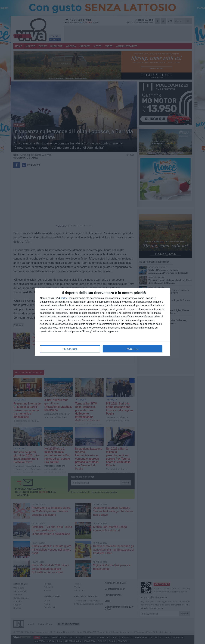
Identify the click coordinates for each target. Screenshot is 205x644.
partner (64, 298)
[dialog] (103, 322)
